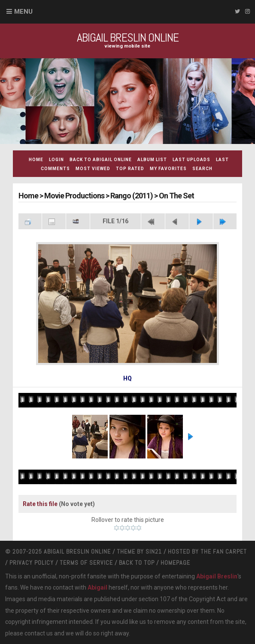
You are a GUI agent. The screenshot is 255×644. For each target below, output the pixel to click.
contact (35, 633)
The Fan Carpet (224, 551)
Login (56, 160)
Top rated (130, 169)
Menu (23, 12)
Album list (152, 160)
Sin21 (154, 551)
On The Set (176, 196)
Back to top (137, 563)
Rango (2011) (132, 196)
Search (202, 169)
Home (36, 160)
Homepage (175, 563)
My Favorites (168, 169)
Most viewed (93, 169)
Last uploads (191, 160)
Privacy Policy (32, 563)
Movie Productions (74, 196)
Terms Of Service (86, 563)
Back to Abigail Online (101, 160)
